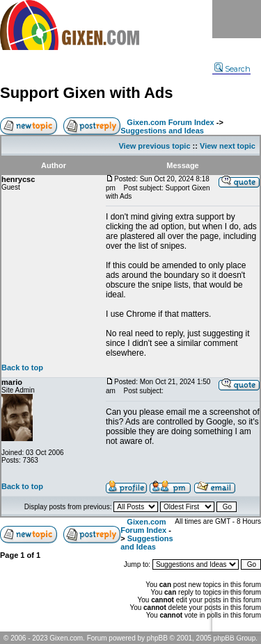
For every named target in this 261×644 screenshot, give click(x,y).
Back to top (22, 368)
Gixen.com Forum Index (170, 122)
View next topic (228, 146)
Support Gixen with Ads (87, 93)
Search (232, 69)
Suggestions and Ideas (162, 131)
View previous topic (154, 146)
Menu (237, 19)
